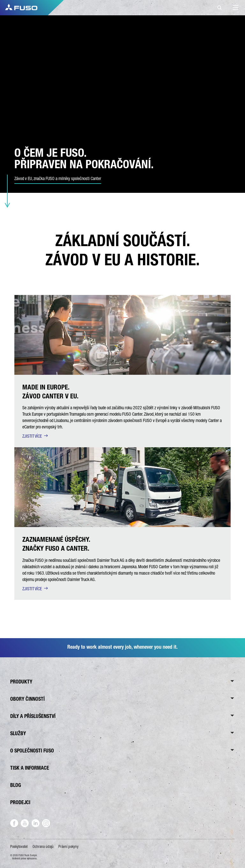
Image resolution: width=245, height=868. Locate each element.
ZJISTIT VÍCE (32, 436)
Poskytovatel (19, 847)
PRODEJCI (20, 802)
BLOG (16, 785)
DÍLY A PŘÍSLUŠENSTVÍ (33, 716)
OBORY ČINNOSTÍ (27, 699)
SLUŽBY (18, 733)
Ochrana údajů (43, 847)
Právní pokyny (68, 847)
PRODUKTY (21, 682)
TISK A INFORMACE (30, 768)
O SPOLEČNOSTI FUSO (32, 751)
